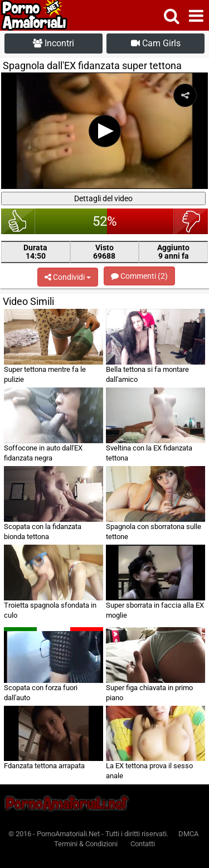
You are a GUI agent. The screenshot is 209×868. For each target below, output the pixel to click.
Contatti (143, 844)
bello (18, 221)
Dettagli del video (103, 198)
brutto (191, 221)
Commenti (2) (139, 276)
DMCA (188, 834)
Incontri (54, 43)
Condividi (68, 277)
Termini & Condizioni (86, 844)
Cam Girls (156, 43)
